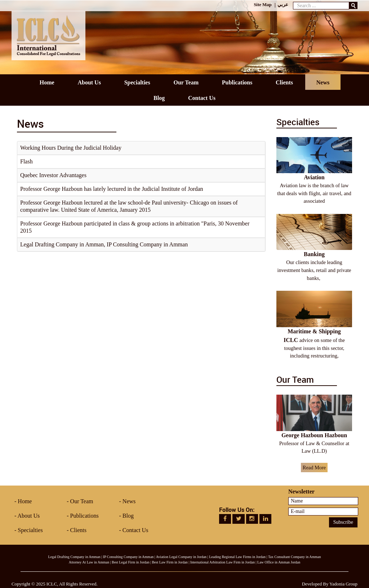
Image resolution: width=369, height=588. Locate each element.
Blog (128, 516)
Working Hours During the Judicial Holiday (71, 148)
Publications (85, 516)
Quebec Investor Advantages (53, 175)
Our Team (82, 501)
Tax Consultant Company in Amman (295, 557)
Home (25, 501)
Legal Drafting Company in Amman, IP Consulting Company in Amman (104, 244)
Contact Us (135, 530)
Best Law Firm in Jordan (170, 562)
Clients (78, 530)
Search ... (293, 0)
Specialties (30, 530)
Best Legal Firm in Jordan (130, 562)
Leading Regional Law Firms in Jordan (237, 557)
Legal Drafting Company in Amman (74, 557)
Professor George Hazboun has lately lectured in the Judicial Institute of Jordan (112, 189)
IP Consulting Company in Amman (128, 557)
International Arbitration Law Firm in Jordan (223, 562)
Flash (26, 161)
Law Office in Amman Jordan (279, 562)
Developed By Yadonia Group (330, 584)
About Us (28, 516)
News (129, 501)
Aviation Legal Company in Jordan (181, 557)
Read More (314, 468)
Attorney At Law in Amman (89, 562)
